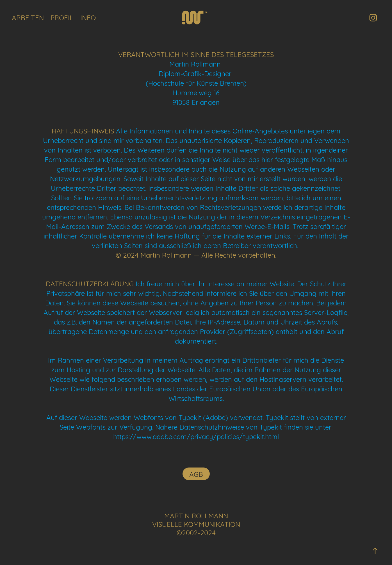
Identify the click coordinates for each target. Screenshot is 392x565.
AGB (196, 474)
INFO (88, 17)
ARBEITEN (28, 17)
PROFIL (62, 17)
